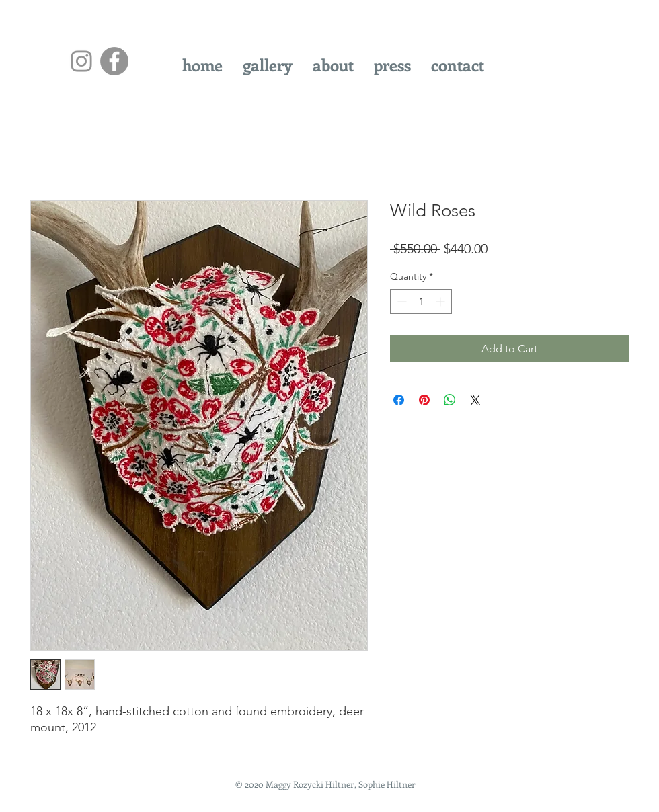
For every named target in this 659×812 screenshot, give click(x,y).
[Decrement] (400, 301)
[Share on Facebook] (399, 400)
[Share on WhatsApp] (450, 400)
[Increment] (441, 301)
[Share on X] (475, 400)
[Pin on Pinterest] (424, 400)
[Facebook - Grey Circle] (114, 61)
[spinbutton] (421, 301)
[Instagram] (81, 61)
